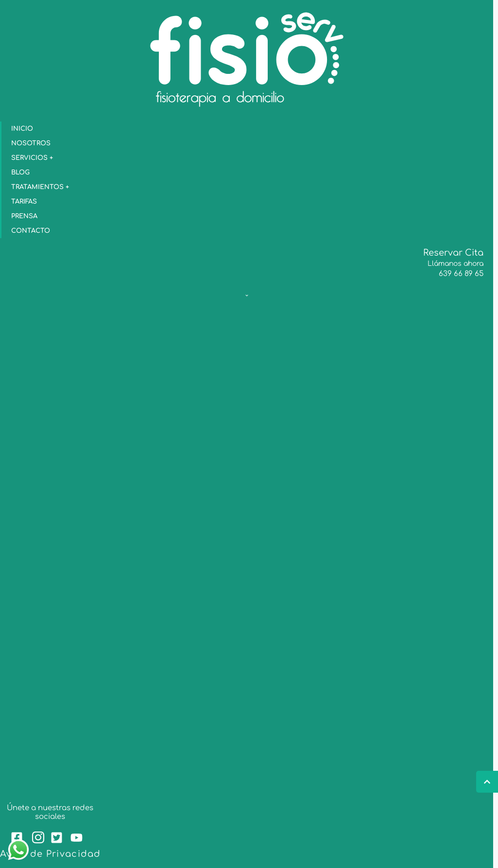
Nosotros (31, 143)
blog (20, 173)
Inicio (22, 129)
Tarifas (24, 202)
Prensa (24, 216)
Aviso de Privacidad (51, 854)
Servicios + (34, 158)
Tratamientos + (43, 187)
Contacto (31, 231)
